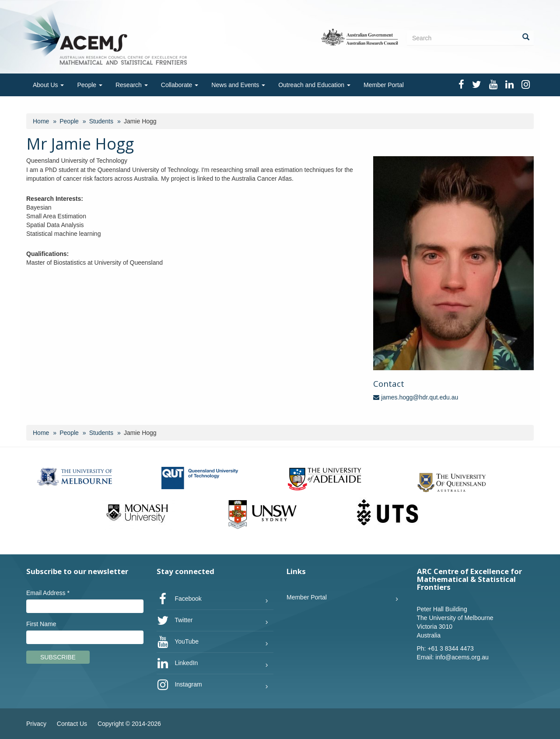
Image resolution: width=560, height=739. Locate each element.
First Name (41, 624)
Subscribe (58, 657)
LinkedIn (177, 663)
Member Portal (384, 85)
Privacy (36, 724)
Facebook (179, 599)
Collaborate (180, 85)
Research (132, 85)
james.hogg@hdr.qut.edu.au (416, 397)
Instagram (179, 685)
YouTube (178, 642)
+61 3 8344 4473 (451, 648)
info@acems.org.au (462, 657)
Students (101, 121)
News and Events (238, 85)
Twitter (175, 620)
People (89, 85)
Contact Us (72, 724)
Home (41, 121)
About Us (48, 85)
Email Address (48, 593)
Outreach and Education (314, 85)
